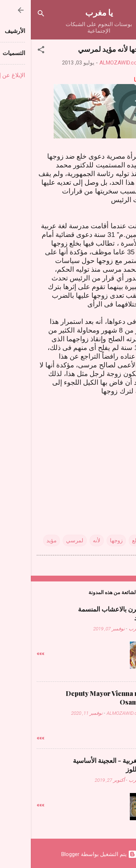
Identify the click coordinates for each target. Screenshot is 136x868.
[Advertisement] (68, 452)
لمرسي (44, 541)
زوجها (85, 541)
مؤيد (21, 541)
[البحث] (10, 15)
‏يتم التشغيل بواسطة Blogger (68, 854)
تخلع (106, 541)
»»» (10, 654)
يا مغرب (68, 12)
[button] (10, 51)
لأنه (66, 541)
